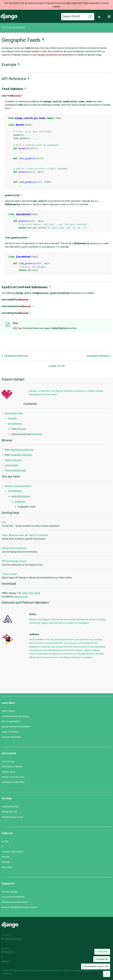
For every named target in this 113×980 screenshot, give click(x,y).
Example (12, 418)
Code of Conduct (10, 732)
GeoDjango (20, 502)
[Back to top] (107, 974)
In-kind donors (12, 939)
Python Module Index (15, 470)
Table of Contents (38, 535)
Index (5, 535)
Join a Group (8, 761)
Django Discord (9, 812)
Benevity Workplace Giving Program (19, 907)
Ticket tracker (9, 574)
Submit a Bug (8, 772)
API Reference (15, 424)
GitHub (5, 841)
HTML (25, 593)
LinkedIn (6, 862)
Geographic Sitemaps (99, 356)
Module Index (16, 535)
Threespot (9, 952)
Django (9, 17)
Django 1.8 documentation (18, 486)
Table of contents (13, 460)
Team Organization (11, 721)
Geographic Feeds (14, 413)
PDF (31, 593)
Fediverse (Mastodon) (13, 852)
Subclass (19, 429)
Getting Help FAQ (10, 807)
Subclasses (27, 434)
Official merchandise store (15, 902)
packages (21, 496)
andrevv (9, 961)
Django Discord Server (14, 548)
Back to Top (56, 366)
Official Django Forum (14, 561)
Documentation (13, 27)
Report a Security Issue (13, 777)
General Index (12, 465)
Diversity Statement (11, 737)
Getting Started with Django (15, 716)
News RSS (7, 867)
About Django (8, 711)
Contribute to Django (12, 767)
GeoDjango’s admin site (15, 356)
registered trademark (83, 970)
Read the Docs (21, 597)
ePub (38, 593)
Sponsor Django (10, 892)
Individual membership (13, 782)
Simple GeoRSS (32, 51)
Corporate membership (13, 897)
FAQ (4, 522)
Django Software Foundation (16, 727)
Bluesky (5, 857)
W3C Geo (47, 51)
